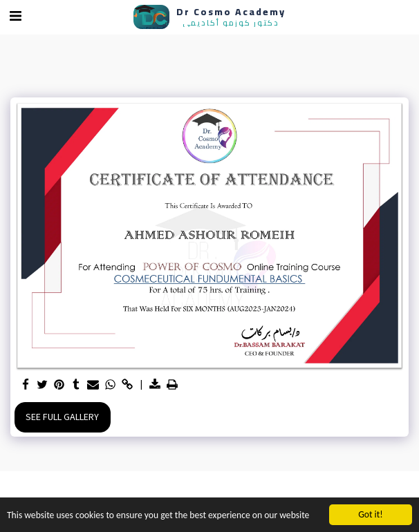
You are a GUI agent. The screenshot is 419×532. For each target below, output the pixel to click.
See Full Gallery (62, 417)
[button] (15, 17)
